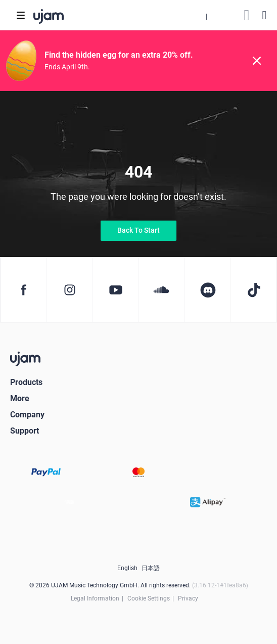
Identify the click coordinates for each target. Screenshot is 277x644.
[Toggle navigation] (21, 15)
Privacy (188, 598)
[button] (206, 15)
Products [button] (26, 382)
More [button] (20, 398)
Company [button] (27, 415)
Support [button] (25, 431)
